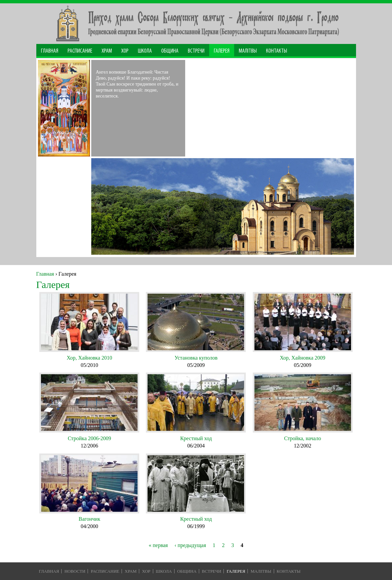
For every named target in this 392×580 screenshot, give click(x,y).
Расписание (80, 51)
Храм (107, 51)
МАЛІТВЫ (248, 51)
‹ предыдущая (190, 545)
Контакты (277, 51)
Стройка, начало (303, 438)
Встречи (196, 51)
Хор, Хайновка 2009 (303, 358)
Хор (125, 51)
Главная (50, 51)
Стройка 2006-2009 (89, 438)
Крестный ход (196, 438)
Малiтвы (261, 571)
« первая (158, 545)
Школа (145, 51)
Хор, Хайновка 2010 (89, 358)
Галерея (222, 51)
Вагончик (89, 519)
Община (170, 51)
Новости (75, 571)
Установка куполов (196, 358)
